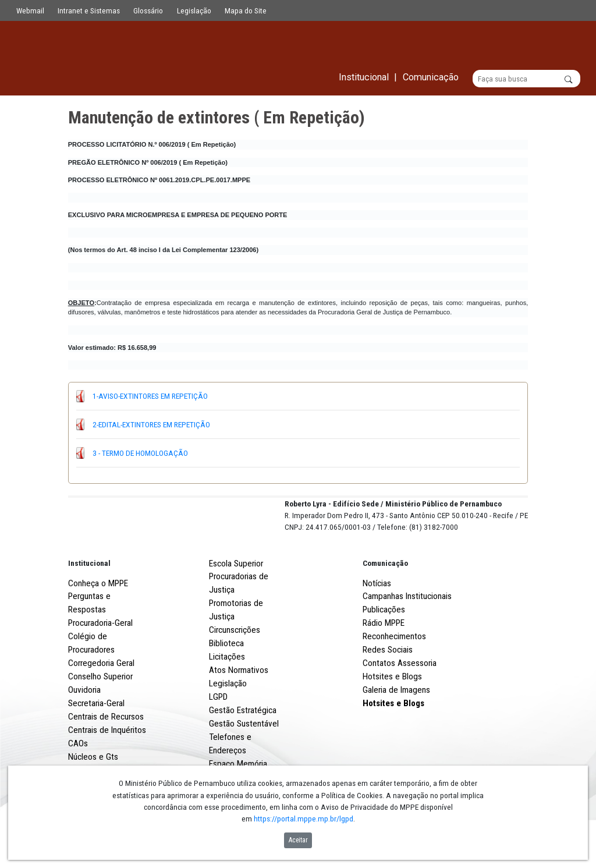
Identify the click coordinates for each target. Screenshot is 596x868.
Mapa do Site (246, 10)
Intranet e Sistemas (89, 10)
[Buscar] (526, 79)
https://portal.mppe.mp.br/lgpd (304, 819)
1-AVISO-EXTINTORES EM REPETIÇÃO (150, 396)
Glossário (148, 10)
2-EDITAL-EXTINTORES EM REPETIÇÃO (151, 424)
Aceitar (298, 840)
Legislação (194, 10)
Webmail (30, 10)
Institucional (89, 606)
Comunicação (385, 606)
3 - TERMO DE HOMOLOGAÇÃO (140, 453)
